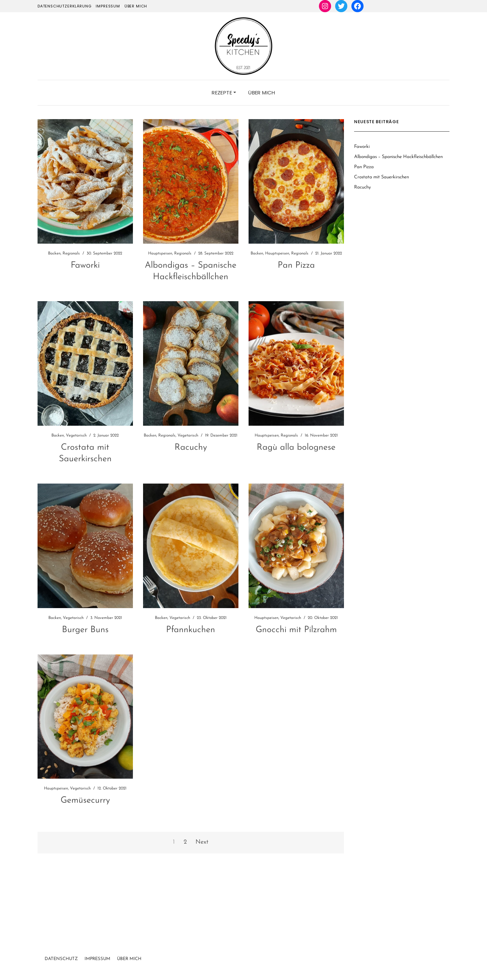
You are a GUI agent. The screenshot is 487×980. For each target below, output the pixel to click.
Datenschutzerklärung (65, 6)
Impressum (108, 6)
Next (202, 842)
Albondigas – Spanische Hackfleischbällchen (398, 157)
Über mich (136, 6)
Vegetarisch (76, 436)
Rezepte (224, 93)
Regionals (71, 253)
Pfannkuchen (191, 630)
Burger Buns (85, 630)
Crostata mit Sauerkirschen (381, 177)
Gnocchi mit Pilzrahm (296, 630)
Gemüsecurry (85, 800)
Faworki (85, 265)
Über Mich (129, 959)
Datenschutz (61, 959)
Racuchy (191, 448)
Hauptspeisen (160, 253)
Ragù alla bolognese (296, 448)
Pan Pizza (296, 265)
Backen (54, 253)
